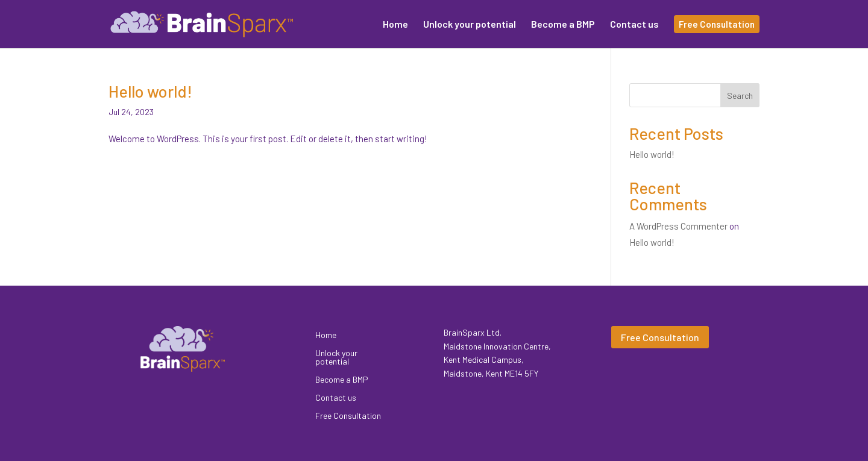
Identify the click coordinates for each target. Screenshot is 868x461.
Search (740, 96)
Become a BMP (342, 380)
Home (326, 335)
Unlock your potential (336, 358)
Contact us (336, 398)
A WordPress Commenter (678, 226)
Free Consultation (348, 416)
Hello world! (150, 91)
